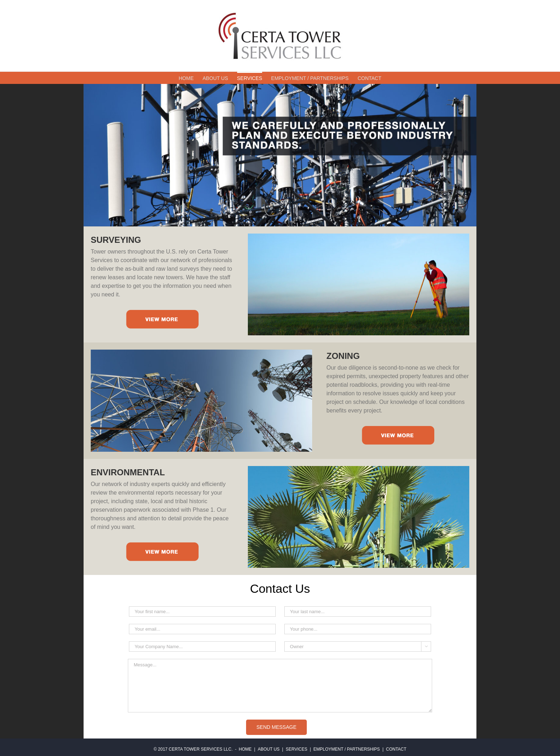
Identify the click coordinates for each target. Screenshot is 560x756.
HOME (245, 749)
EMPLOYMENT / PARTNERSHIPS (347, 749)
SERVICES (296, 749)
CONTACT (396, 749)
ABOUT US (269, 749)
